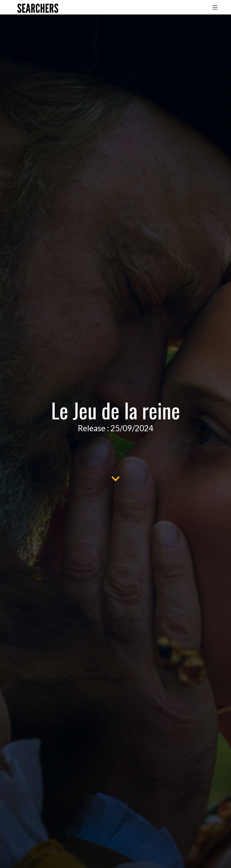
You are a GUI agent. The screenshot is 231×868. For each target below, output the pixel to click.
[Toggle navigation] (215, 7)
